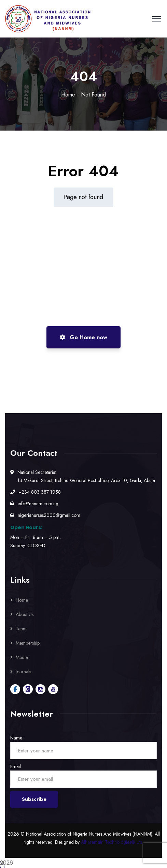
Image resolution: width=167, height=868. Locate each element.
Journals (23, 672)
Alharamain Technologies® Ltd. (112, 842)
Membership (28, 643)
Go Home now (83, 337)
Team (21, 629)
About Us (25, 614)
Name (16, 738)
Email (16, 766)
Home (68, 95)
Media (22, 657)
